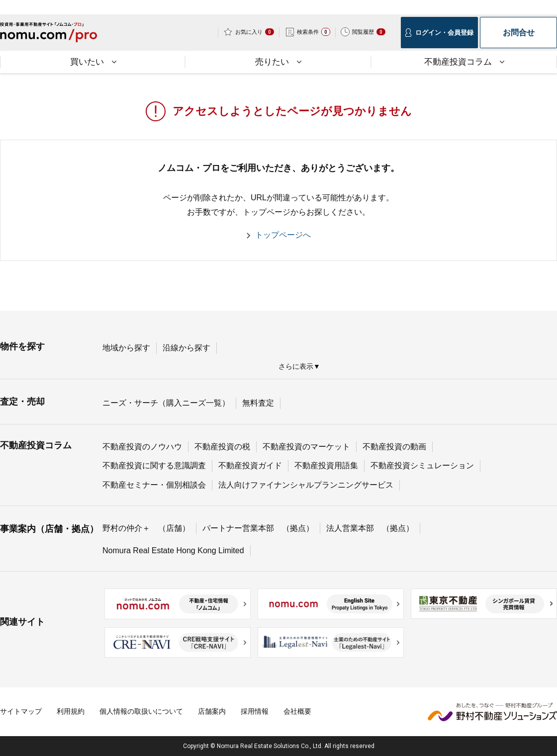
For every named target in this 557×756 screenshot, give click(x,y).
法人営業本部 (350, 528)
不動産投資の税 (222, 447)
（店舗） (174, 528)
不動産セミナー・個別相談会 (154, 485)
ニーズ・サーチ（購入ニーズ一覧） (166, 403)
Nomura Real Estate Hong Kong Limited (173, 550)
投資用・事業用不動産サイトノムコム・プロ (48, 35)
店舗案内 (212, 711)
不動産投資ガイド (250, 465)
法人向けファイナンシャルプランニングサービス (306, 485)
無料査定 (258, 403)
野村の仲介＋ (126, 528)
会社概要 (297, 711)
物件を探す (22, 346)
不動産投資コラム (36, 445)
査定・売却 (22, 402)
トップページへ (283, 235)
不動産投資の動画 (394, 447)
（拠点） (298, 528)
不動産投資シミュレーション (422, 465)
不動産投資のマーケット (306, 447)
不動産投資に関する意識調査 (154, 465)
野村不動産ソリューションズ (492, 712)
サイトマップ (21, 711)
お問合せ (519, 33)
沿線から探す (186, 348)
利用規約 (71, 711)
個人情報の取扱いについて (141, 711)
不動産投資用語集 (326, 465)
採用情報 (255, 711)
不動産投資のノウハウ (142, 447)
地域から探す (126, 348)
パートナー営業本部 (238, 528)
